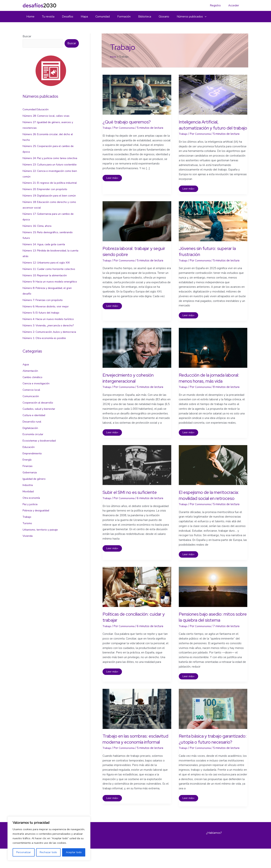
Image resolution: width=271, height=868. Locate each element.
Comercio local (32, 429)
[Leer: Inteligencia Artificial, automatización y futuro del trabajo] (213, 94)
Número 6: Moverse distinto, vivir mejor (48, 340)
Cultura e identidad (35, 455)
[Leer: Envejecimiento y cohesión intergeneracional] (137, 354)
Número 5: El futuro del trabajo (42, 347)
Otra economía (32, 538)
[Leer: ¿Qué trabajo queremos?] (137, 94)
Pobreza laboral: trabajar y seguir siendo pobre (131, 258)
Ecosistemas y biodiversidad (41, 480)
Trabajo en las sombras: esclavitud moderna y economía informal (128, 755)
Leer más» (113, 179)
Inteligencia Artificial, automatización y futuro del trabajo (209, 128)
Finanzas (28, 506)
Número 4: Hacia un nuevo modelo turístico (50, 353)
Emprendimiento (33, 493)
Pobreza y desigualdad (37, 550)
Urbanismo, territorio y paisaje (42, 569)
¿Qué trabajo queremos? (130, 122)
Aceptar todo (74, 852)
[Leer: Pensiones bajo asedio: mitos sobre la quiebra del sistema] (213, 600)
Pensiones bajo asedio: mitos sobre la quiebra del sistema (210, 630)
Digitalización (31, 468)
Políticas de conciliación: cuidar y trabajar (136, 630)
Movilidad (29, 531)
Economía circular (34, 474)
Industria (28, 525)
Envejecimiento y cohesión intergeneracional (132, 384)
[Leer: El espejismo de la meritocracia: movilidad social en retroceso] (213, 471)
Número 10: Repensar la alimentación (47, 304)
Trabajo (27, 557)
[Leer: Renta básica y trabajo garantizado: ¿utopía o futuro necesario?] (213, 722)
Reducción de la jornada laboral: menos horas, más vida (212, 384)
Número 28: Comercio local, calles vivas (48, 116)
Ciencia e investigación (37, 423)
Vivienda (28, 576)
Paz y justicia (31, 544)
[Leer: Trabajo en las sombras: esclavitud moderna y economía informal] (137, 722)
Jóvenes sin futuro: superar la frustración (212, 258)
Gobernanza (30, 512)
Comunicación (31, 436)
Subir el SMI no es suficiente (134, 499)
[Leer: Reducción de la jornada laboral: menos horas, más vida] (213, 354)
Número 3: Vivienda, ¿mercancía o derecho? (50, 359)
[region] (49, 838)
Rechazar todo (48, 852)
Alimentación (31, 410)
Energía (27, 499)
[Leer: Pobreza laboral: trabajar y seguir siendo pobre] (137, 227)
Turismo (28, 563)
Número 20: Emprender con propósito (47, 206)
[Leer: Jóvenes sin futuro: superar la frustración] (213, 227)
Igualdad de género (35, 519)
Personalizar (24, 852)
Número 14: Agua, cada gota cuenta (46, 267)
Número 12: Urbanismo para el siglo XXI (48, 285)
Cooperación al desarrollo (39, 442)
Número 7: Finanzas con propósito (44, 334)
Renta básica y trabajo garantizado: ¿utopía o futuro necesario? (211, 755)
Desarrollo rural (33, 461)
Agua (26, 404)
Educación (29, 487)
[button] (189, 17)
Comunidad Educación (37, 110)
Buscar (27, 36)
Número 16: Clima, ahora (38, 249)
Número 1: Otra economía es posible (46, 378)
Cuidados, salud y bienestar (40, 448)
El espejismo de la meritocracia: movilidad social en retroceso (211, 505)
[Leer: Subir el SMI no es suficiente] (137, 471)
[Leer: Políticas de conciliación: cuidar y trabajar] (137, 600)
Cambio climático (33, 417)
